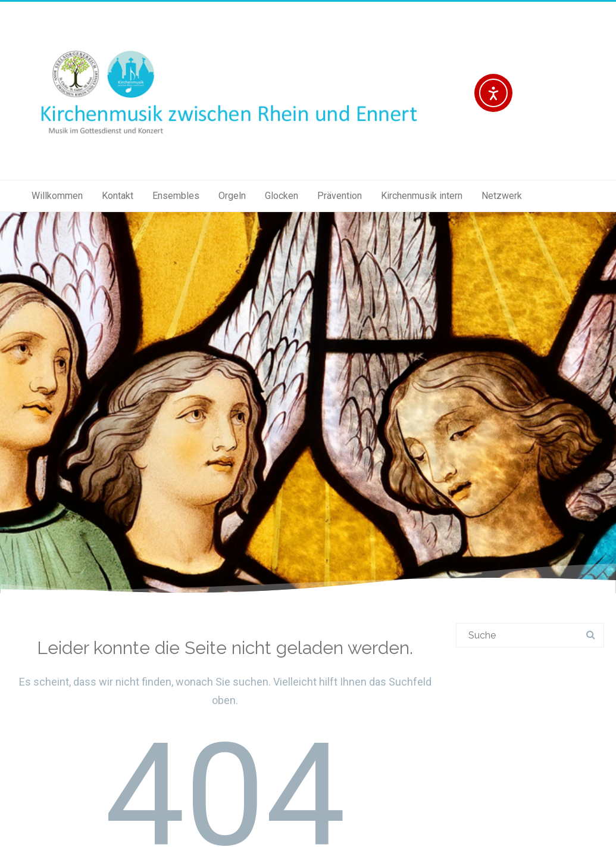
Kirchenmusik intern (422, 196)
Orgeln (232, 196)
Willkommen (57, 196)
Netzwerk (502, 196)
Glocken (282, 196)
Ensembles (176, 196)
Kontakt (118, 196)
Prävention (340, 196)
